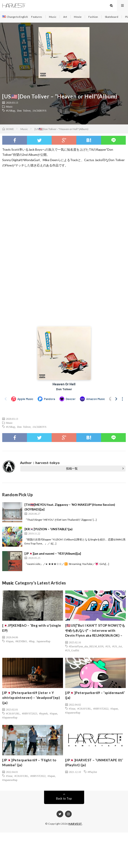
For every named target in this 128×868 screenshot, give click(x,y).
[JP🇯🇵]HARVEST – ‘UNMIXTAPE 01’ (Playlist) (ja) (94, 763)
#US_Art (117, 646)
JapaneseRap (43, 641)
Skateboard (112, 17)
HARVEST (75, 824)
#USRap (11, 110)
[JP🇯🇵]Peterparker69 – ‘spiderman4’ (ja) (95, 695)
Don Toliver (24, 110)
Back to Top (64, 798)
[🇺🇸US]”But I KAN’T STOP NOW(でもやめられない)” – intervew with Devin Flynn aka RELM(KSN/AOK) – (95, 630)
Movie (78, 17)
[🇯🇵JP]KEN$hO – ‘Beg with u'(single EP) (32, 628)
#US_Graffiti (72, 650)
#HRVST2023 (29, 713)
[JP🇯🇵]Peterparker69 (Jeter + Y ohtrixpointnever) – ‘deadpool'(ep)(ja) (31, 698)
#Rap (32, 641)
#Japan (10, 641)
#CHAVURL (13, 713)
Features (37, 17)
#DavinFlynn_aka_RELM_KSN (86, 646)
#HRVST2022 (101, 708)
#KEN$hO (21, 641)
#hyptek (44, 713)
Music (53, 17)
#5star (72, 708)
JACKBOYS (39, 110)
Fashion (93, 17)
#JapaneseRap (10, 717)
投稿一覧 (72, 468)
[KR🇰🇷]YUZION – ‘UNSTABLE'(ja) (49, 529)
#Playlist (92, 772)
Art (65, 17)
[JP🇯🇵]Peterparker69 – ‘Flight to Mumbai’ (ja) (29, 763)
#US (108, 646)
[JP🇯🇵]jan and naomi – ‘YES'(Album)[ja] (53, 553)
